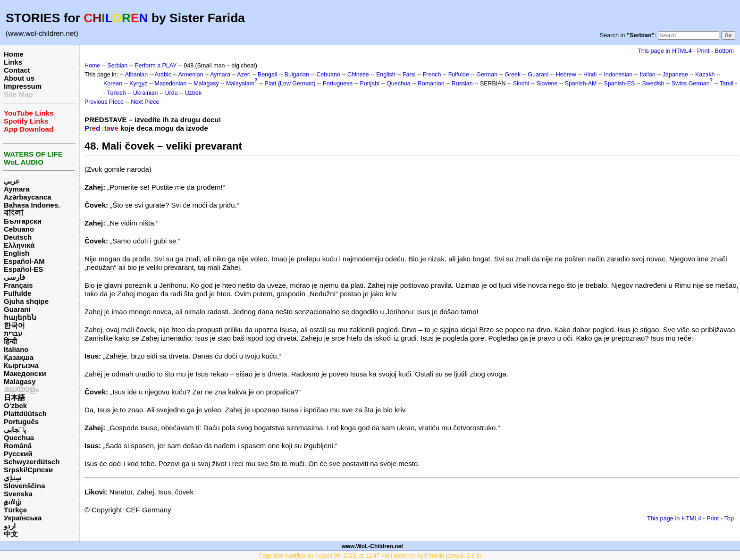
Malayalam (240, 84)
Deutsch (18, 237)
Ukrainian (146, 93)
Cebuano (19, 229)
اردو (10, 526)
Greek (513, 75)
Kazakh (705, 75)
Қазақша (19, 357)
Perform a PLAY (156, 66)
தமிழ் (13, 502)
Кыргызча (21, 365)
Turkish (116, 93)
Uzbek (193, 93)
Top (729, 518)
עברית (13, 333)
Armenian (190, 75)
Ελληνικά (19, 245)
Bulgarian (297, 75)
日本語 (14, 397)
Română (18, 446)
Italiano (16, 349)
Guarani (17, 309)
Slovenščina (25, 486)
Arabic (163, 75)
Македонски (25, 373)
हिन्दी (10, 341)
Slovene (547, 84)
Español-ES (23, 269)
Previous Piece (104, 102)
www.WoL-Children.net (373, 546)
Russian (462, 84)
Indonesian (618, 75)
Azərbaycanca (28, 197)
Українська (23, 518)
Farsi (409, 75)
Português (21, 422)
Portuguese (338, 84)
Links (13, 62)
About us (19, 78)
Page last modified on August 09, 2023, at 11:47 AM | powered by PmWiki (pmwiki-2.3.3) (370, 556)
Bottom (724, 51)
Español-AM (24, 261)
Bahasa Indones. (32, 205)
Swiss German (691, 84)
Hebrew (566, 75)
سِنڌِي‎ (13, 478)
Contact (17, 70)
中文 (11, 534)
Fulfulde (17, 293)
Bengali (268, 75)
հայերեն (20, 317)
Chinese (358, 75)
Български (23, 221)
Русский (18, 454)
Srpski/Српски (28, 470)
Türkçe (15, 510)
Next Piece (145, 102)
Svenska (18, 494)
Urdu (172, 93)
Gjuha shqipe (26, 301)
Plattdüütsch (25, 414)
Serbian (117, 66)
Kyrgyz (138, 84)
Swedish (653, 84)
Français (18, 285)
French (432, 75)
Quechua (19, 438)
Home (14, 54)
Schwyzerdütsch (32, 462)
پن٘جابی (15, 430)
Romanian (431, 84)
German (487, 75)
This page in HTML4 (665, 51)
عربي (12, 181)
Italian (647, 75)
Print (703, 51)
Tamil (727, 84)
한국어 (14, 325)
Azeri (244, 75)
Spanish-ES (620, 84)
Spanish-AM (581, 84)
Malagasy (20, 381)
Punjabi (370, 84)
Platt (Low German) (290, 84)
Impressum (23, 86)
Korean (113, 84)
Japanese (675, 75)
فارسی (14, 277)
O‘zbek (15, 405)
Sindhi (521, 84)
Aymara (17, 189)
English (17, 253)
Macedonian (171, 84)
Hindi (590, 75)
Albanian (136, 75)
